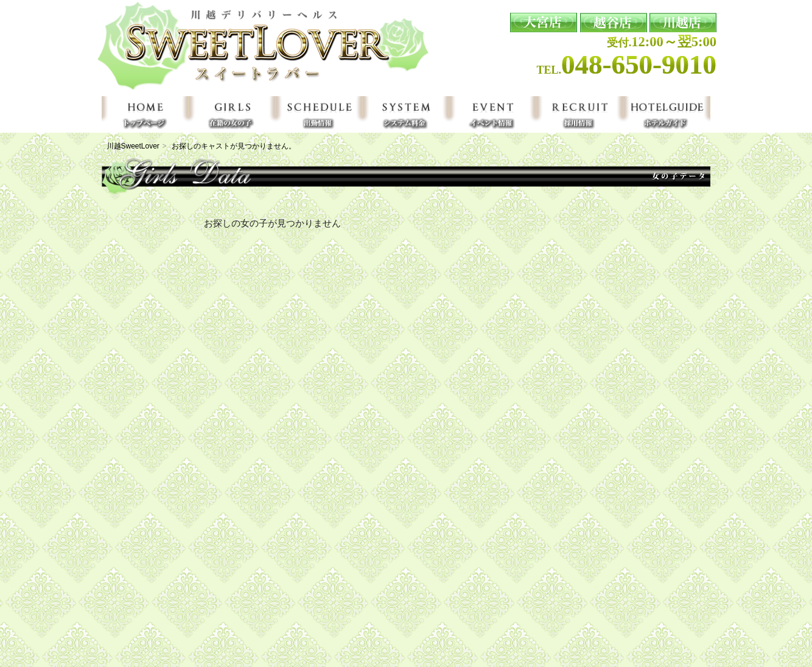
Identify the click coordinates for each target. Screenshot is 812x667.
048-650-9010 (639, 65)
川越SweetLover (133, 146)
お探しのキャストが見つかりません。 (234, 146)
